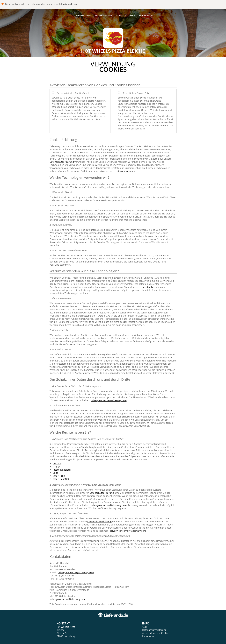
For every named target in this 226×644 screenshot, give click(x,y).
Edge (55, 473)
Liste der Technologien (153, 287)
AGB (144, 627)
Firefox (56, 467)
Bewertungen (103, 15)
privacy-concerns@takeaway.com (117, 171)
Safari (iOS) (59, 476)
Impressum (146, 15)
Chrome (57, 464)
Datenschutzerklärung (62, 162)
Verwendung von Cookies (156, 633)
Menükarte (83, 15)
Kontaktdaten (126, 15)
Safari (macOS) (61, 479)
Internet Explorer (62, 470)
